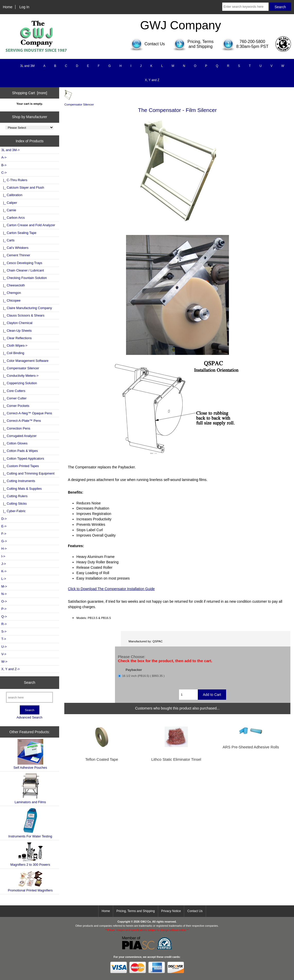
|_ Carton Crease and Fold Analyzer (28, 225)
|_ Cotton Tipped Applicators (23, 458)
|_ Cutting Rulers (14, 496)
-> (4, 173)
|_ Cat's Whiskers (15, 248)
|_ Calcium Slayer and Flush (23, 187)
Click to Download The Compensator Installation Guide (111, 589)
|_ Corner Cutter (14, 398)
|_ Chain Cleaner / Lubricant (23, 270)
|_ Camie (9, 210)
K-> (4, 571)
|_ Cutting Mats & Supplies (21, 489)
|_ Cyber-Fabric (14, 511)
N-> (4, 594)
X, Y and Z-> (10, 669)
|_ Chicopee (11, 300)
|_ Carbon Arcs (13, 218)
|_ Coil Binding (13, 353)
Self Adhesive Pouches (30, 754)
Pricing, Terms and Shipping (135, 911)
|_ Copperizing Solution (19, 383)
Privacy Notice (171, 911)
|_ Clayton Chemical (17, 323)
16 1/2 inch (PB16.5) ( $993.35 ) (143, 676)
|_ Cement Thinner (16, 255)
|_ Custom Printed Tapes (20, 466)
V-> (4, 654)
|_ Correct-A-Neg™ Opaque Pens (27, 413)
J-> (4, 564)
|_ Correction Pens (16, 428)
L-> (4, 579)
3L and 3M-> (10, 150)
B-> (4, 165)
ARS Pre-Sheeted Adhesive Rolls (251, 747)
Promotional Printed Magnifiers (30, 881)
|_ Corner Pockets (15, 406)
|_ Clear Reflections (16, 338)
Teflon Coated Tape (102, 759)
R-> (4, 624)
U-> (4, 647)
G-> (4, 541)
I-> (3, 556)
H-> (4, 549)
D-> (4, 519)
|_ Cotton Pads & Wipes (20, 451)
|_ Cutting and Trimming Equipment (28, 473)
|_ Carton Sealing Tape (19, 233)
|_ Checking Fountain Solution (24, 278)
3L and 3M (27, 66)
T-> (4, 639)
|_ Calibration (12, 195)
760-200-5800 (252, 42)
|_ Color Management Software (25, 361)
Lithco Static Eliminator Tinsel (176, 759)
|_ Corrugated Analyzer (19, 436)
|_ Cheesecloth (13, 285)
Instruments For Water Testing (30, 823)
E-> (4, 526)
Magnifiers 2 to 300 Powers (30, 854)
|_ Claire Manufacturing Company (27, 308)
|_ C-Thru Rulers (14, 180)
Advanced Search (29, 717)
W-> (4, 662)
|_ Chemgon (11, 293)
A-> (4, 157)
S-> (4, 631)
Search (30, 682)
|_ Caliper (9, 203)
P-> (4, 609)
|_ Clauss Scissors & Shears (23, 315)
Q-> (4, 616)
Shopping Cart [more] (30, 93)
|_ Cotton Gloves (14, 443)
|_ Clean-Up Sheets (16, 331)
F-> (4, 534)
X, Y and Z (152, 80)
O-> (4, 601)
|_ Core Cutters (13, 391)
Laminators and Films (30, 788)
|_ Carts (8, 240)
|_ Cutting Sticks (14, 504)
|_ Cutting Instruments (18, 481)
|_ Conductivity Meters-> (20, 376)
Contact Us (195, 911)
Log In (24, 7)
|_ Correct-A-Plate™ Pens (21, 421)
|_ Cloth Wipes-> (14, 345)
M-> (4, 586)
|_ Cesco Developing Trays (22, 263)
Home (8, 7)
